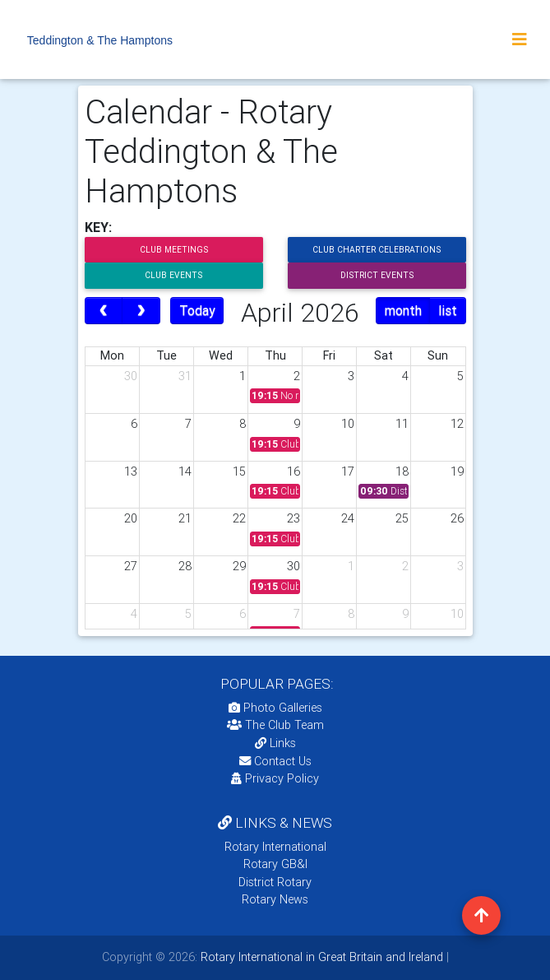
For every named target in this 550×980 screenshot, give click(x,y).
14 (185, 471)
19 (457, 471)
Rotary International (275, 847)
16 (293, 471)
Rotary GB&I (275, 864)
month (403, 310)
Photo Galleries (275, 708)
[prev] (104, 311)
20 (131, 518)
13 (131, 471)
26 (457, 518)
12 (457, 424)
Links (275, 743)
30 (131, 376)
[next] (141, 311)
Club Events (173, 275)
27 (131, 566)
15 (239, 471)
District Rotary (275, 882)
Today (197, 310)
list (448, 310)
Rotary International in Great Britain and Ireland (320, 957)
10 (348, 424)
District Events (377, 275)
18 (402, 471)
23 (293, 518)
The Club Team (275, 725)
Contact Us (275, 761)
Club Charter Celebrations (377, 250)
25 (402, 518)
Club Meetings (174, 250)
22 (239, 518)
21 (185, 518)
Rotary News (275, 899)
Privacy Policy (275, 778)
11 (402, 424)
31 (185, 376)
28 (185, 566)
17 (348, 471)
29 (239, 566)
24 (348, 518)
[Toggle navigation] (520, 39)
